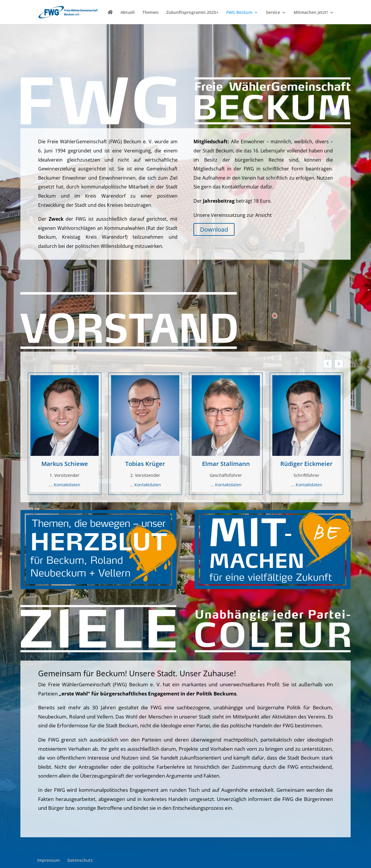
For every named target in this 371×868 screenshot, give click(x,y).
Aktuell (128, 13)
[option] (65, 434)
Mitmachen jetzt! (311, 13)
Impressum (48, 860)
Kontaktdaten (67, 485)
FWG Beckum (239, 13)
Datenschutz (80, 860)
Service (273, 13)
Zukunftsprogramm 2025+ (192, 13)
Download (214, 229)
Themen (150, 13)
